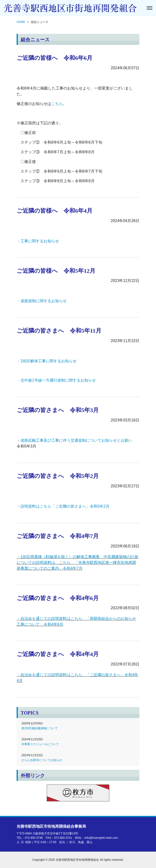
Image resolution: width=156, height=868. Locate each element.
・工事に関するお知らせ (38, 241)
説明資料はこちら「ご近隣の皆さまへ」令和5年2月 (65, 506)
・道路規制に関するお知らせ (42, 301)
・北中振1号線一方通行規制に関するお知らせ (56, 380)
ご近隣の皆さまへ (105, 675)
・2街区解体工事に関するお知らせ (47, 361)
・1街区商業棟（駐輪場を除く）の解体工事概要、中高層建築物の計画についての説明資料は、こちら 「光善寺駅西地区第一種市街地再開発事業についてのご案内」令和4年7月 (77, 563)
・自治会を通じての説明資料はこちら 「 (53, 675)
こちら (57, 104)
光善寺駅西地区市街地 (51, 826)
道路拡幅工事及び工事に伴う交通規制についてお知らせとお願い (76, 440)
